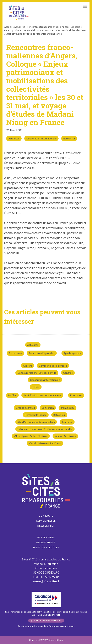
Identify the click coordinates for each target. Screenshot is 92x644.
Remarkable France (36, 415)
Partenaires (15, 353)
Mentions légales (46, 547)
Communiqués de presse (53, 366)
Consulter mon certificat (47, 620)
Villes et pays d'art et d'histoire (31, 436)
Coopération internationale (41, 138)
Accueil (8, 27)
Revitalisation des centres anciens (42, 395)
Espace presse (46, 521)
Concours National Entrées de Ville (37, 373)
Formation (76, 395)
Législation (48, 408)
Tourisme (67, 422)
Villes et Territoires (65, 436)
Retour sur (69, 138)
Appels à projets (72, 353)
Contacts (46, 516)
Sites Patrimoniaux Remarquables (36, 422)
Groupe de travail (25, 408)
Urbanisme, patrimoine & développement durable (45, 429)
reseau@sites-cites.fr (46, 581)
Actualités (20, 27)
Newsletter (46, 526)
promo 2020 (67, 408)
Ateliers (28, 366)
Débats (36, 387)
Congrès (68, 373)
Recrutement (46, 542)
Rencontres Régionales (42, 353)
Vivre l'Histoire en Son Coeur (45, 443)
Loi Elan (12, 395)
